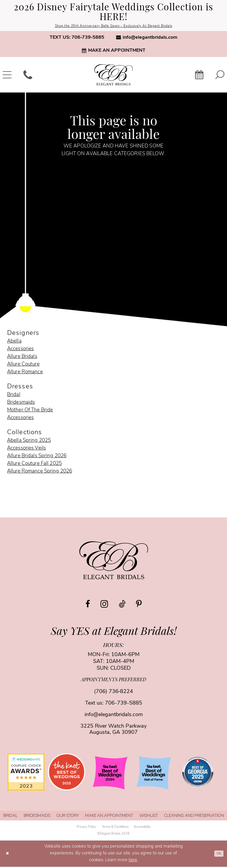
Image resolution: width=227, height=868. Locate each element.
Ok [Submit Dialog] (218, 855)
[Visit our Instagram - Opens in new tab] (104, 605)
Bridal (14, 396)
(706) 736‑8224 (114, 693)
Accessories (20, 350)
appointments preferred (114, 681)
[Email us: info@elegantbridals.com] (147, 39)
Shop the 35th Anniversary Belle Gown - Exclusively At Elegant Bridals (113, 27)
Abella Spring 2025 (29, 442)
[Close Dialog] (9, 855)
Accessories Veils (26, 449)
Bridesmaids (21, 404)
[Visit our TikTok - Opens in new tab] (122, 605)
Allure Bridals (22, 358)
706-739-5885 (124, 704)
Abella (14, 342)
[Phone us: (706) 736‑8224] (28, 76)
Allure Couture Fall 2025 (34, 465)
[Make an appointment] (113, 52)
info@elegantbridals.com (114, 716)
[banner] (113, 76)
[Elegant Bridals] (114, 561)
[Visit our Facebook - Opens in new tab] (88, 605)
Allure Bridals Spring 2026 (37, 457)
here (133, 861)
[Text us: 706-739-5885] (77, 39)
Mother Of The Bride (30, 411)
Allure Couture (23, 365)
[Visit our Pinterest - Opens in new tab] (139, 605)
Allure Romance (25, 373)
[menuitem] (77, 39)
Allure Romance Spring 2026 (40, 472)
